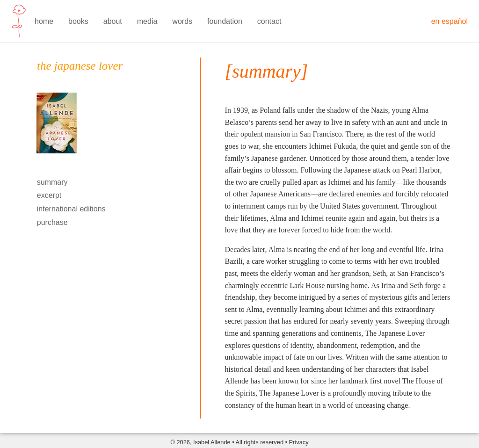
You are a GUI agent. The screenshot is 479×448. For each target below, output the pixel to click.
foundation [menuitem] (225, 21)
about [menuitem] (113, 21)
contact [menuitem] (269, 21)
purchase (52, 222)
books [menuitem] (78, 21)
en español (450, 21)
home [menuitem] (44, 21)
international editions (71, 209)
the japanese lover (80, 66)
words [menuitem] (182, 21)
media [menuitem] (147, 21)
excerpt (49, 195)
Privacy (299, 442)
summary (52, 182)
